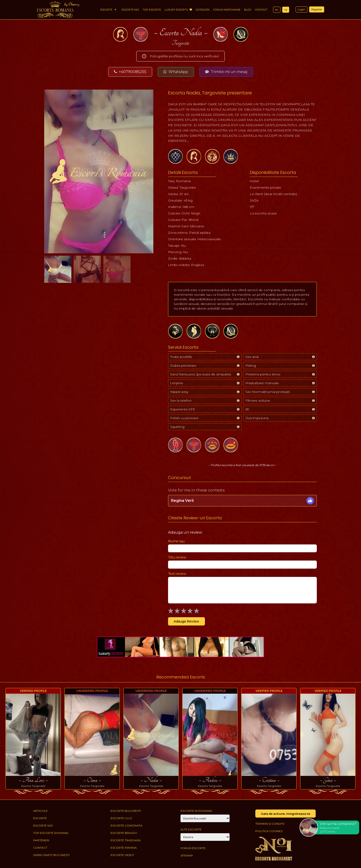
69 (247, 409)
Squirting (177, 427)
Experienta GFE (183, 409)
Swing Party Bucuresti (51, 855)
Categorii (203, 10)
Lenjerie (177, 383)
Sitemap (187, 855)
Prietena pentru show (263, 374)
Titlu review (177, 557)
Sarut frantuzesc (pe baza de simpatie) (201, 374)
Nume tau (176, 541)
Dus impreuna (257, 418)
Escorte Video (122, 855)
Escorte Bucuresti (126, 811)
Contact (261, 10)
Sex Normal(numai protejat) (268, 392)
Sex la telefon (181, 400)
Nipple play (179, 392)
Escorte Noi (130, 10)
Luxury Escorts (178, 10)
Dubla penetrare (183, 365)
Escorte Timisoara (126, 840)
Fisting (251, 365)
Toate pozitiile (181, 357)
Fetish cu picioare (184, 418)
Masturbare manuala (262, 383)
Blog (248, 10)
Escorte (106, 10)
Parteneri (41, 840)
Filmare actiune (258, 400)
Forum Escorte (193, 848)
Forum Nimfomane (227, 10)
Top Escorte (152, 10)
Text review (177, 574)
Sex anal (252, 357)
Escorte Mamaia (124, 848)
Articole (40, 811)
